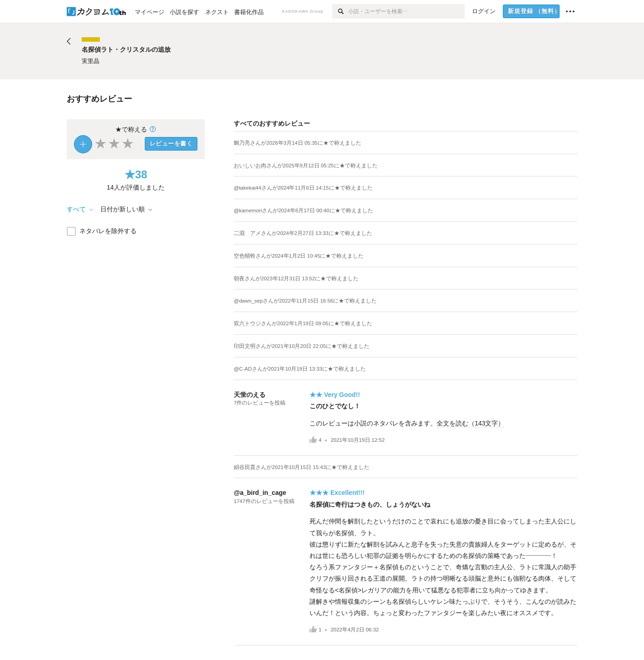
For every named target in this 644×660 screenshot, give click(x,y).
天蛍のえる (250, 395)
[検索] (340, 11)
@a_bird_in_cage (260, 493)
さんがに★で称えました (306, 143)
